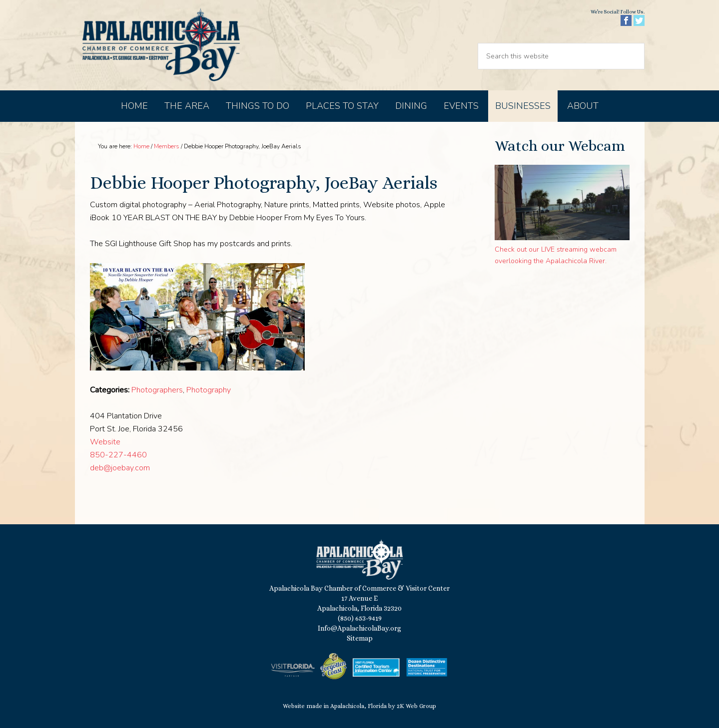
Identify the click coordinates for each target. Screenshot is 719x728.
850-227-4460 (118, 455)
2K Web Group (416, 706)
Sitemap (360, 638)
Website (105, 442)
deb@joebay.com (120, 468)
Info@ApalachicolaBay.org (359, 628)
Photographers (157, 390)
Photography (209, 390)
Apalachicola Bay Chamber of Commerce (161, 45)
